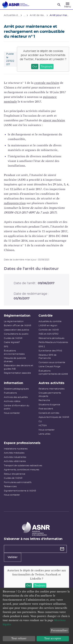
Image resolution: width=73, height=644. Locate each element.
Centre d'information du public (17, 407)
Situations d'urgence (49, 405)
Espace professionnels (22, 443)
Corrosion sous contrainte (52, 362)
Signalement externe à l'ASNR (20, 491)
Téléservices (10, 486)
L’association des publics (16, 330)
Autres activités (51, 383)
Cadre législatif (12, 342)
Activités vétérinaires (15, 461)
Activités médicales (14, 453)
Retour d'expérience (15, 474)
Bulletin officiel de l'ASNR (18, 326)
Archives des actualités (16, 397)
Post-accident (46, 409)
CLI (40, 421)
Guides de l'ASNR (13, 338)
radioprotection (15, 203)
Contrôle (46, 316)
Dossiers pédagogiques (16, 389)
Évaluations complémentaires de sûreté (53, 372)
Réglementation (17, 316)
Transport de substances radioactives (23, 466)
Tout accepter (53, 638)
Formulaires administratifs (18, 482)
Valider (13, 557)
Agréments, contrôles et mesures (22, 470)
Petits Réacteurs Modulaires (53, 342)
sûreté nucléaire (54, 120)
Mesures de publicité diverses (15, 360)
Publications (10, 393)
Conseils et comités (49, 413)
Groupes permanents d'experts (50, 395)
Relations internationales (51, 389)
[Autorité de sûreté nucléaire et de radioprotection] (16, 5)
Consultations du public (16, 334)
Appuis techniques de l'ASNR (54, 417)
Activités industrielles (15, 457)
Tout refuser (19, 638)
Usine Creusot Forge (49, 367)
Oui (35, 67)
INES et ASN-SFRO (48, 334)
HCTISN (43, 426)
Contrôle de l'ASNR (49, 330)
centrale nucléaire (47, 83)
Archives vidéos (12, 401)
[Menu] (68, 5)
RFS (6, 347)
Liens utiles (44, 434)
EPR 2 (42, 347)
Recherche (44, 400)
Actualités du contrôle (50, 321)
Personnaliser (59, 630)
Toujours (47, 67)
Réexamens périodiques (51, 338)
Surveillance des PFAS (50, 351)
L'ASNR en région (48, 326)
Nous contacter (12, 413)
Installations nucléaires (16, 449)
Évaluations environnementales (14, 352)
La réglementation (14, 321)
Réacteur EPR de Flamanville (47, 357)
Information (14, 383)
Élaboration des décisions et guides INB (18, 367)
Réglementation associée (17, 373)
